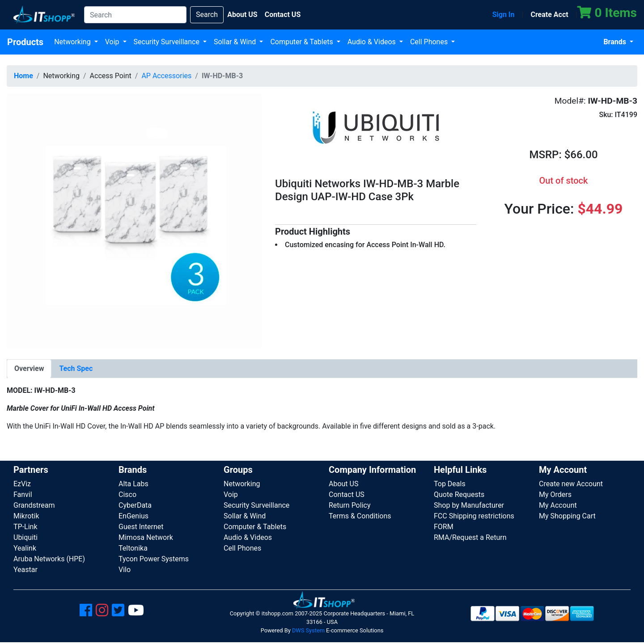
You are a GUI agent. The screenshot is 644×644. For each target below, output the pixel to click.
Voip (113, 42)
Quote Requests (459, 495)
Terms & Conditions (360, 516)
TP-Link (25, 527)
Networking (73, 42)
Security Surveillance (167, 42)
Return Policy (350, 505)
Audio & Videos (373, 42)
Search (207, 15)
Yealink (25, 548)
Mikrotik (26, 516)
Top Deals (450, 484)
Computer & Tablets (302, 42)
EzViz (22, 484)
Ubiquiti (25, 537)
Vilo (125, 570)
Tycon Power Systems (154, 559)
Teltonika (133, 548)
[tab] (29, 369)
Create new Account (571, 484)
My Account (558, 505)
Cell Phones (430, 42)
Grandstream (34, 505)
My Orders (555, 495)
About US (343, 484)
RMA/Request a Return (470, 537)
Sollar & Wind (236, 42)
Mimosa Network (146, 537)
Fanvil (23, 495)
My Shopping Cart (567, 516)
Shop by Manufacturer (469, 505)
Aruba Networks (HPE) (49, 559)
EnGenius (133, 516)
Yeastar (25, 570)
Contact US (347, 495)
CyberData (135, 505)
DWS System (308, 630)
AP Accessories (166, 76)
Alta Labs (133, 484)
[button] (134, 221)
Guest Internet (141, 527)
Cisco (127, 495)
